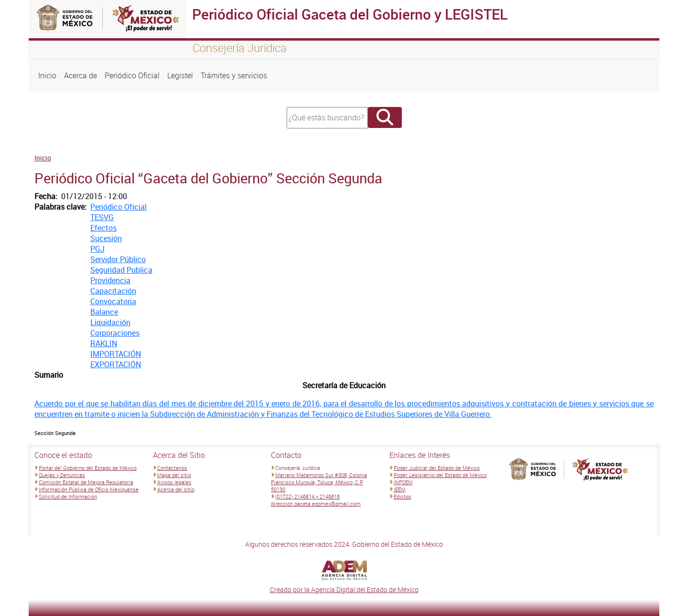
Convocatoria (113, 301)
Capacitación (113, 291)
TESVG (102, 217)
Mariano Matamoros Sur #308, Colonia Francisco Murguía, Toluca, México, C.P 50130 (319, 482)
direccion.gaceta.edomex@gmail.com (316, 504)
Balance (104, 312)
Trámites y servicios (234, 75)
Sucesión (106, 238)
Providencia (110, 280)
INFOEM (403, 482)
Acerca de (81, 75)
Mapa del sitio (174, 475)
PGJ (97, 249)
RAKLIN (104, 343)
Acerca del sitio (176, 489)
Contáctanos (172, 468)
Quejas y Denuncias (62, 475)
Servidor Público (118, 259)
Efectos (103, 228)
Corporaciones (115, 333)
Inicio (47, 75)
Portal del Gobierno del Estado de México (88, 468)
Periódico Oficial (132, 75)
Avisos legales (174, 482)
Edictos (403, 496)
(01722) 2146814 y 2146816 (307, 496)
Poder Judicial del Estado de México (437, 468)
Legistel (180, 75)
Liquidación (110, 322)
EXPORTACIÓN (116, 364)
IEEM (400, 489)
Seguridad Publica (121, 270)
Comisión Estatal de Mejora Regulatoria (86, 482)
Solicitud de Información (68, 496)
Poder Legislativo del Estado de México (440, 475)
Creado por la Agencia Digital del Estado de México (344, 589)
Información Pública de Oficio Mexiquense (89, 489)
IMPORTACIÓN (116, 354)
